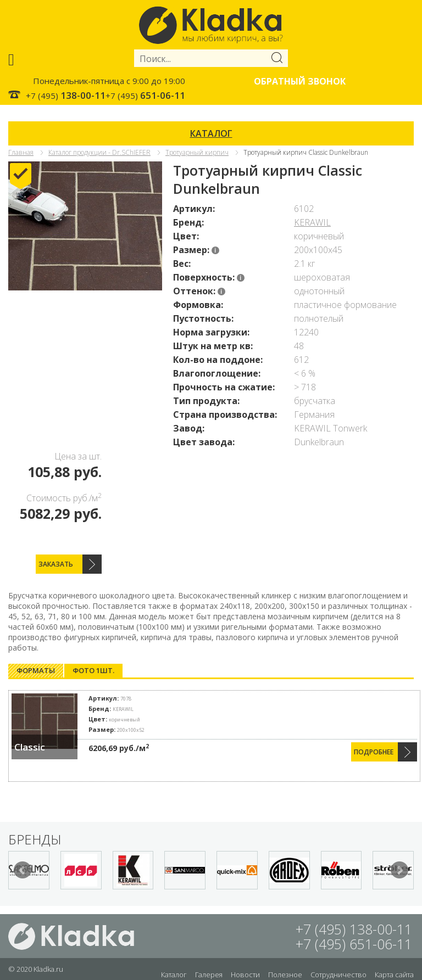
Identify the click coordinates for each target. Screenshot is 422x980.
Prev (23, 870)
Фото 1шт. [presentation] (93, 670)
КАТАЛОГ (211, 133)
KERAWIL (312, 222)
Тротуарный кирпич (197, 152)
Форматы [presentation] (36, 670)
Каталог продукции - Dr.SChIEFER (99, 152)
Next (399, 870)
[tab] (36, 671)
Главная (21, 152)
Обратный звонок (300, 81)
